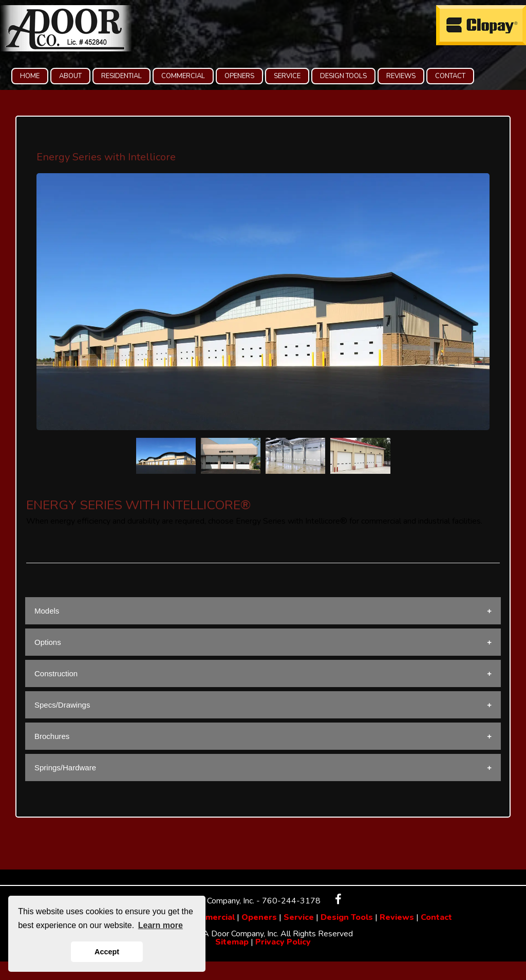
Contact (436, 917)
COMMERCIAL (183, 76)
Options (48, 642)
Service (299, 917)
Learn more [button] (161, 925)
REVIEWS (401, 76)
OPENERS (239, 76)
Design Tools (347, 917)
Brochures (52, 736)
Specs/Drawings (62, 705)
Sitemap (232, 942)
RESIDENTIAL (121, 76)
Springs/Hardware (65, 768)
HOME (30, 76)
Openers (259, 917)
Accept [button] (107, 952)
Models (47, 611)
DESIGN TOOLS (343, 76)
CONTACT (450, 76)
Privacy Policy (283, 942)
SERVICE (287, 76)
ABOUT (70, 76)
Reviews (397, 917)
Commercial (211, 917)
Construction (56, 673)
